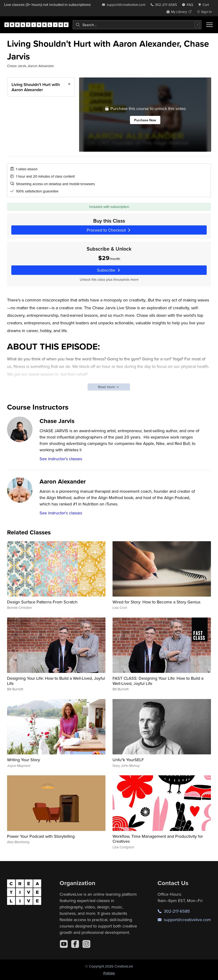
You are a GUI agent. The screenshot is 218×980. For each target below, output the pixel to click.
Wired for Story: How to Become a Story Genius (156, 602)
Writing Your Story (24, 760)
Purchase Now (145, 120)
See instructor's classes (61, 459)
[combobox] (137, 25)
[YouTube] (64, 944)
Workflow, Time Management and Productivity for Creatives (158, 839)
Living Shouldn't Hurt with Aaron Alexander (36, 87)
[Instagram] (86, 944)
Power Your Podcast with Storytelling (41, 836)
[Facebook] (75, 944)
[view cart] (205, 5)
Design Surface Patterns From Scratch (42, 602)
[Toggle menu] (210, 25)
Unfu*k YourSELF (128, 760)
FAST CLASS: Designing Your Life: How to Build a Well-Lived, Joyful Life (158, 681)
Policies (109, 973)
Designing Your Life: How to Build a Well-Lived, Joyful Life (56, 681)
